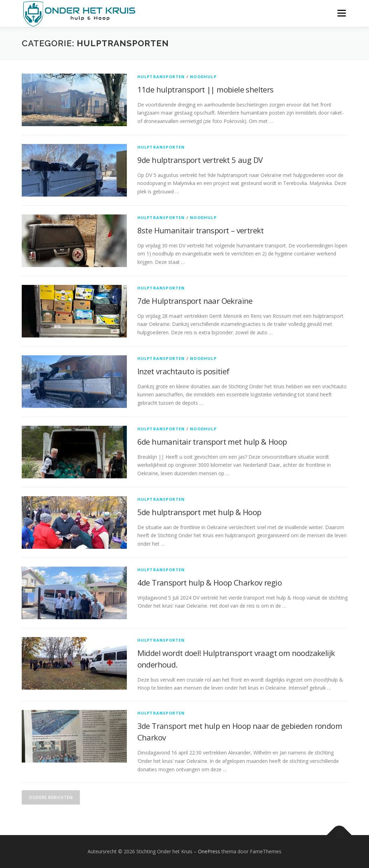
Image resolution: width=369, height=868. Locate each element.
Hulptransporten (161, 77)
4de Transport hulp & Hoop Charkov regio (210, 582)
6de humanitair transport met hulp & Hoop (212, 442)
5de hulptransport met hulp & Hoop (199, 512)
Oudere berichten (51, 797)
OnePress (209, 851)
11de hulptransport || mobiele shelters (206, 89)
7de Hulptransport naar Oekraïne (195, 301)
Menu (341, 13)
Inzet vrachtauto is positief (183, 371)
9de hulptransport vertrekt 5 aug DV (200, 160)
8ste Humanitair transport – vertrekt (201, 230)
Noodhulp (203, 77)
